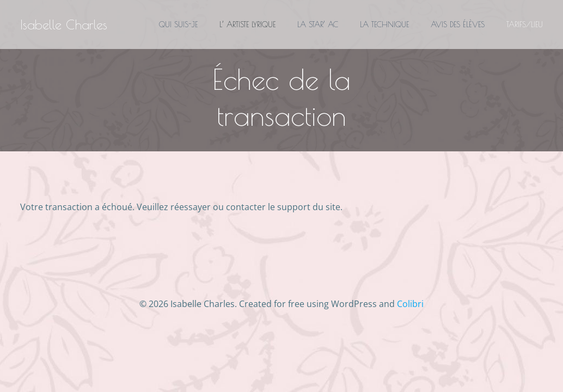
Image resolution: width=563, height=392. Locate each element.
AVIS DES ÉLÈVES (458, 24)
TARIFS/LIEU (525, 24)
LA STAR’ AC (318, 24)
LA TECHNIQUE (384, 24)
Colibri (410, 304)
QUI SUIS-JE (178, 24)
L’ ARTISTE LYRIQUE (247, 24)
